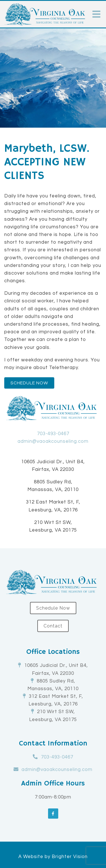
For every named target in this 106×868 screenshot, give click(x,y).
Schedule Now (29, 383)
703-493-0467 (53, 434)
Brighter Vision (70, 857)
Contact (53, 626)
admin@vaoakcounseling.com (53, 441)
